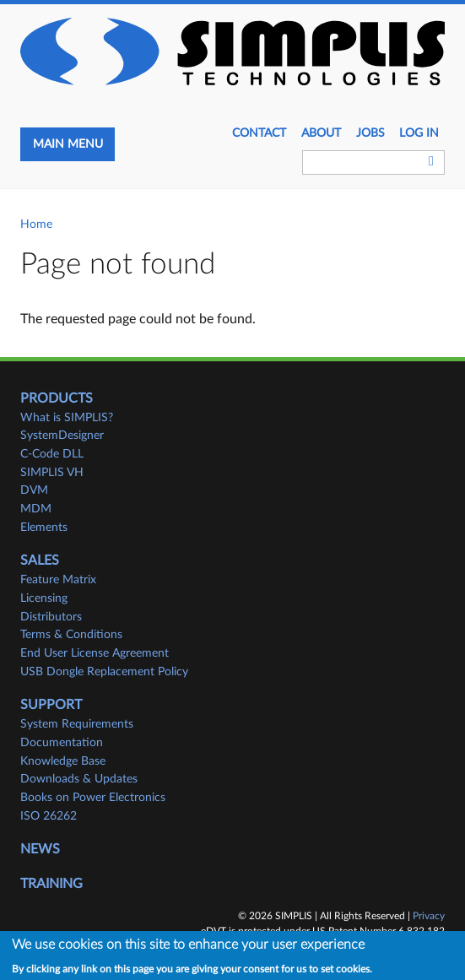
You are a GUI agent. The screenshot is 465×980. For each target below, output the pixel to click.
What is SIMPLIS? (67, 418)
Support (51, 705)
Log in (419, 133)
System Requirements (77, 724)
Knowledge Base (63, 761)
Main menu (68, 144)
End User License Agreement (95, 653)
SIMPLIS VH (52, 473)
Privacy (429, 916)
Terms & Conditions (71, 635)
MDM (36, 509)
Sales (40, 560)
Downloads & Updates (79, 779)
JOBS (370, 133)
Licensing (44, 598)
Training (51, 884)
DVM (34, 490)
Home (36, 225)
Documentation (62, 743)
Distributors (51, 617)
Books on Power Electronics (93, 798)
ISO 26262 (49, 816)
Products (57, 398)
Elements (44, 528)
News (40, 849)
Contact (259, 133)
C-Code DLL (52, 454)
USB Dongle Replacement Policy (104, 672)
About (321, 133)
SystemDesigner (62, 436)
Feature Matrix (58, 580)
